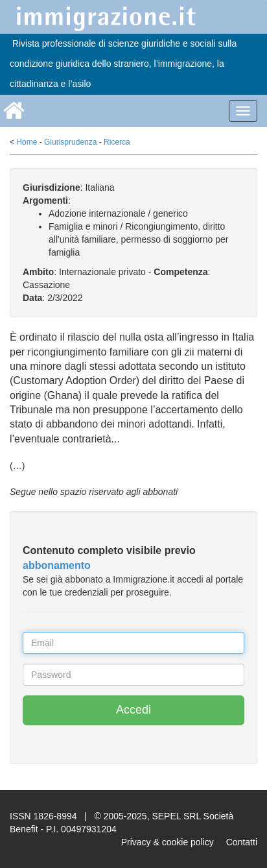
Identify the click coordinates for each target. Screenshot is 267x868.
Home (27, 142)
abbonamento (57, 565)
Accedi (133, 710)
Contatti (242, 842)
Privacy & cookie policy (168, 842)
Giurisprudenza (70, 142)
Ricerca (117, 142)
